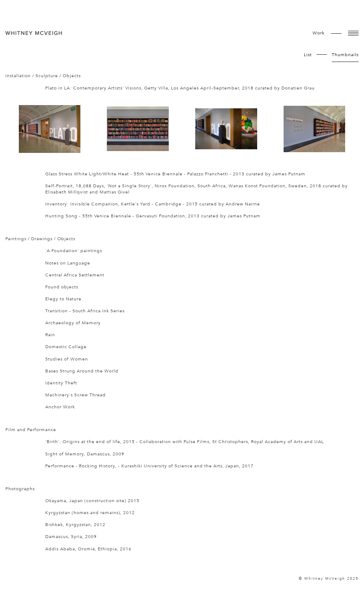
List (308, 55)
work (319, 33)
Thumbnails (345, 55)
